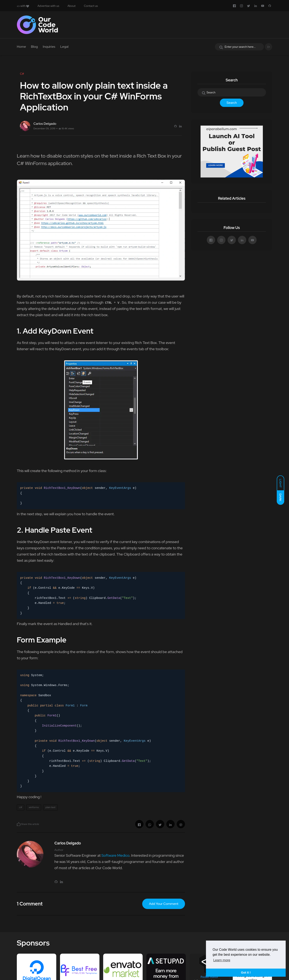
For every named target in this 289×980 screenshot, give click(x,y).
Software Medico (115, 855)
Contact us (91, 6)
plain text (50, 807)
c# (21, 807)
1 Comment (30, 904)
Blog (34, 47)
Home (21, 47)
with (23, 6)
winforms (34, 807)
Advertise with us (48, 6)
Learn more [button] (222, 960)
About (72, 6)
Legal (64, 47)
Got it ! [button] (246, 973)
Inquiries (49, 47)
